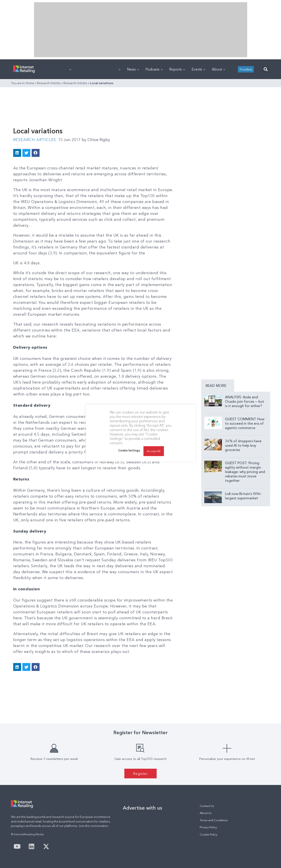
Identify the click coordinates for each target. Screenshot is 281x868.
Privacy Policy (208, 827)
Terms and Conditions (214, 820)
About (218, 69)
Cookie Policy (208, 834)
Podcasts (154, 69)
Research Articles (49, 83)
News (133, 69)
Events (198, 69)
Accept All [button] (154, 451)
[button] (266, 69)
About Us (206, 813)
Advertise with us (142, 808)
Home (30, 83)
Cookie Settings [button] (129, 450)
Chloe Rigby (96, 140)
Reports (177, 69)
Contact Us (207, 806)
